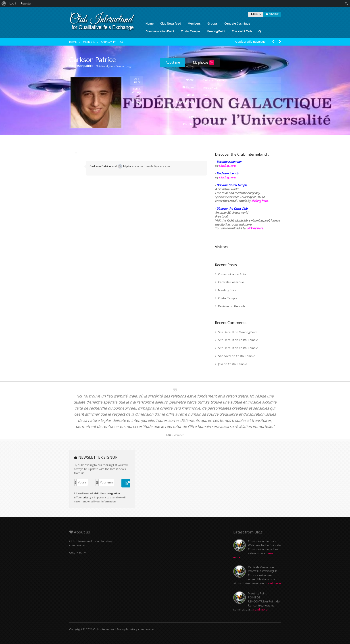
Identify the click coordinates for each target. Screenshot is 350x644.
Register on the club (231, 306)
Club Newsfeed (171, 23)
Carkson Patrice (112, 42)
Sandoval (225, 356)
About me (173, 62)
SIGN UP (272, 14)
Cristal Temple (190, 31)
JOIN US (127, 483)
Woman (208, 102)
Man (206, 95)
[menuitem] (4, 4)
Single (207, 110)
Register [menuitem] (26, 3)
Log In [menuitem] (13, 3)
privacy (87, 497)
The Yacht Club (242, 31)
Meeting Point (216, 31)
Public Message (137, 90)
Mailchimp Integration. (107, 493)
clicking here (255, 228)
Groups (212, 23)
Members (194, 23)
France (207, 124)
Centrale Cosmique (237, 23)
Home (150, 23)
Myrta (124, 166)
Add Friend (137, 80)
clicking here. (227, 165)
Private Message (137, 100)
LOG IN (256, 14)
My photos (204, 63)
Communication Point (160, 31)
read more (274, 583)
